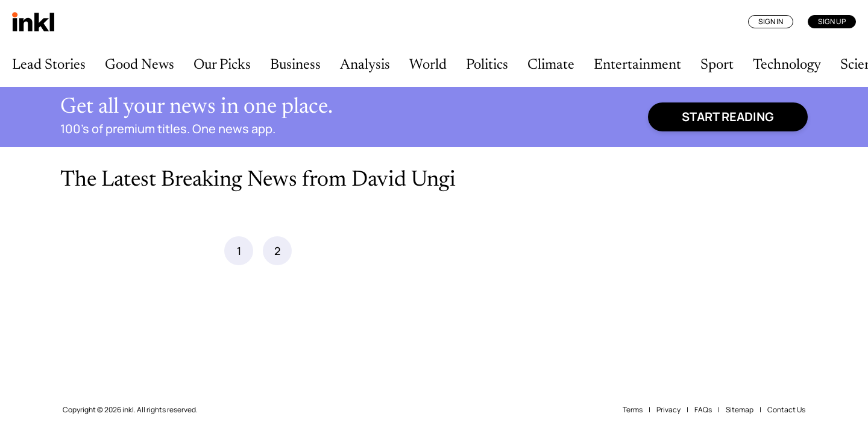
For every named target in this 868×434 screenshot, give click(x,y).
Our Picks (222, 65)
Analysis (365, 65)
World (428, 65)
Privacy (668, 410)
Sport (717, 65)
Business (295, 65)
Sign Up (832, 21)
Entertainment (637, 65)
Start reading (728, 117)
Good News (140, 65)
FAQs (703, 410)
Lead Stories (49, 65)
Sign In (771, 21)
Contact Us (786, 410)
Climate (551, 65)
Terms (633, 410)
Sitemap (740, 410)
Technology (787, 65)
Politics (487, 65)
